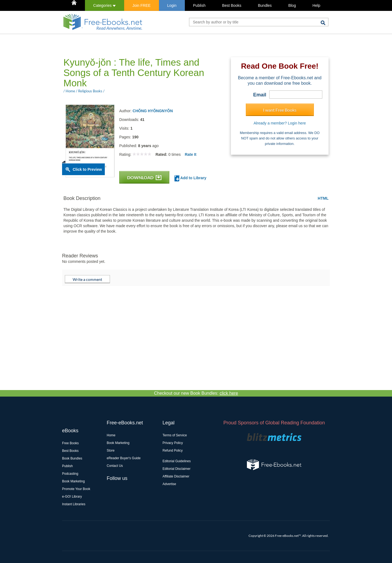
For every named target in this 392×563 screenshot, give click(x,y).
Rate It (191, 154)
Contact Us (115, 466)
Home (111, 435)
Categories (104, 5)
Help (316, 5)
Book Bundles (72, 458)
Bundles (265, 5)
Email (260, 95)
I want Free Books (280, 110)
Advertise (169, 484)
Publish (199, 5)
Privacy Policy (173, 443)
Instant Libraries (74, 504)
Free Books (70, 443)
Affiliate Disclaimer (176, 476)
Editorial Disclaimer (177, 469)
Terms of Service (175, 435)
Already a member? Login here (280, 123)
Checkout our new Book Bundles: (196, 393)
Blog (292, 5)
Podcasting (70, 474)
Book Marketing (73, 481)
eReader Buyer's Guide (124, 458)
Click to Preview (87, 169)
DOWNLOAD (144, 177)
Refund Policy (173, 451)
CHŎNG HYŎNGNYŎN (153, 111)
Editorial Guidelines (177, 461)
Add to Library (190, 178)
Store (111, 451)
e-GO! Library (72, 497)
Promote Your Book (76, 489)
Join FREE (141, 5)
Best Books (232, 5)
